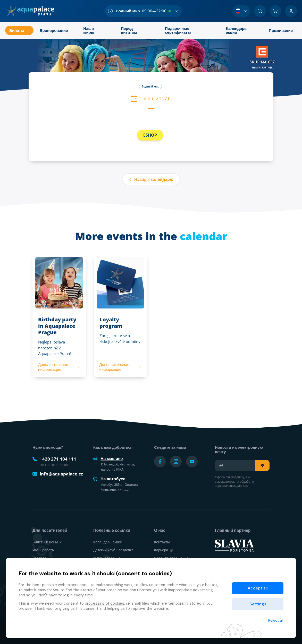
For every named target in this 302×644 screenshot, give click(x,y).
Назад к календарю (151, 179)
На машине (108, 458)
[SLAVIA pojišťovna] (234, 545)
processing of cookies (104, 603)
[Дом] (30, 11)
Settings (258, 604)
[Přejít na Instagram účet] (176, 461)
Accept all (258, 588)
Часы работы (44, 550)
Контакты (162, 542)
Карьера (164, 550)
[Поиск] (260, 11)
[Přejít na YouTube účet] (192, 461)
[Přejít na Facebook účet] (160, 461)
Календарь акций (108, 542)
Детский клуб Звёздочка (113, 550)
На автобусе (109, 479)
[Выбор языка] (241, 11)
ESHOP (150, 135)
